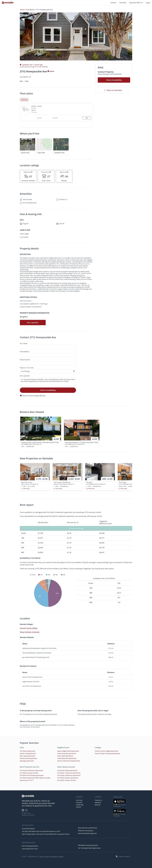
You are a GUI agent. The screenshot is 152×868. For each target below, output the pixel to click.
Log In (148, 3)
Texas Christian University (30, 632)
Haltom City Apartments (28, 753)
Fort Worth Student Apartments (68, 778)
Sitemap (97, 805)
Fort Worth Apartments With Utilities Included (35, 778)
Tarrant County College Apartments (106, 751)
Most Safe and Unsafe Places (88, 828)
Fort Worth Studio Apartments (67, 770)
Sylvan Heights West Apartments (68, 751)
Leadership (80, 805)
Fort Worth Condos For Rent (67, 780)
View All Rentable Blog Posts (87, 833)
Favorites (123, 3)
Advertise (98, 802)
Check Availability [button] (114, 80)
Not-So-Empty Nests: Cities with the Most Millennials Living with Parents (46, 834)
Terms (42, 856)
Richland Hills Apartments (28, 758)
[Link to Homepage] (8, 3)
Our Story (79, 800)
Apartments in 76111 (27, 780)
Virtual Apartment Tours (30, 849)
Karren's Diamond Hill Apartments (69, 761)
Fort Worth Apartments (28, 751)
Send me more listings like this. (34, 396)
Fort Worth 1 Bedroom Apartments (69, 773)
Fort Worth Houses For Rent (29, 773)
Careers (113, 3)
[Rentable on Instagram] (27, 811)
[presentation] (129, 478)
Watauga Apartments (27, 761)
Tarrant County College (29, 628)
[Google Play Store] (120, 812)
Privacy (61, 856)
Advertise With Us (136, 3)
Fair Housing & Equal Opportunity (89, 848)
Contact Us (98, 800)
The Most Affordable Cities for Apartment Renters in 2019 (41, 831)
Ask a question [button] (33, 323)
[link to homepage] (48, 796)
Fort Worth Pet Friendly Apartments (32, 775)
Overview (79, 802)
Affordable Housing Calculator (88, 845)
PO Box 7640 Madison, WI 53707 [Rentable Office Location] (28, 814)
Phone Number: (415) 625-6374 (110, 74)
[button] (76, 36)
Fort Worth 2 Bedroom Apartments (69, 775)
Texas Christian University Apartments (107, 753)
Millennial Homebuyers (86, 831)
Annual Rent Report (28, 829)
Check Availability (48, 390)
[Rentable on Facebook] (24, 811)
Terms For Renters (51, 856)
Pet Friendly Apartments (30, 846)
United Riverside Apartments (67, 758)
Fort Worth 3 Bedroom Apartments (31, 770)
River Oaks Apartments (27, 756)
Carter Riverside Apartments (67, 753)
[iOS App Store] (120, 803)
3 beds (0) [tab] (24, 100)
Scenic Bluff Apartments (65, 756)
